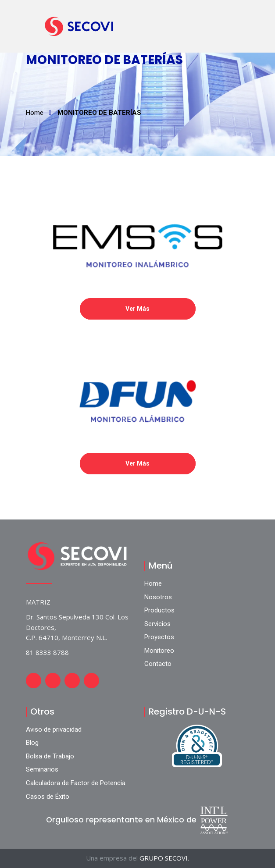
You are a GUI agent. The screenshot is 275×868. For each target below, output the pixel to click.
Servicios (157, 624)
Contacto (158, 664)
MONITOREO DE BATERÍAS (99, 113)
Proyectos (159, 637)
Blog (32, 743)
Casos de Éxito (48, 797)
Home (35, 113)
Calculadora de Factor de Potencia (76, 783)
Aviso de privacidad (54, 729)
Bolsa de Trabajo (50, 756)
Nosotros (158, 597)
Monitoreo (159, 651)
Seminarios (42, 769)
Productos (159, 610)
